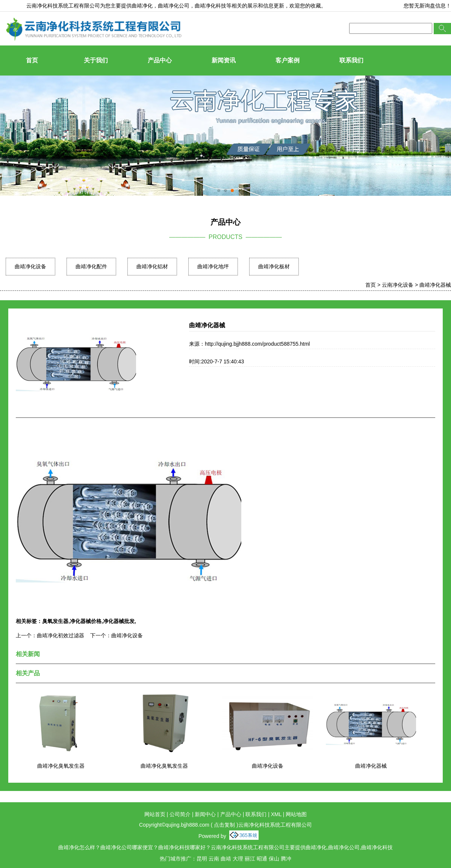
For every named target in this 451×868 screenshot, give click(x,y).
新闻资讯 (224, 60)
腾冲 (286, 859)
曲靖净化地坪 (213, 266)
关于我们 (96, 60)
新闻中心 (205, 814)
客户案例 (288, 60)
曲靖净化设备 (30, 266)
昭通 (262, 859)
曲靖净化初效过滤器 (61, 635)
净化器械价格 (86, 621)
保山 (274, 859)
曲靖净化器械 (435, 285)
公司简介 (180, 814)
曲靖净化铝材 (152, 266)
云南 (214, 859)
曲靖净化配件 (91, 266)
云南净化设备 (398, 285)
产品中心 (160, 60)
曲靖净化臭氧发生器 (61, 766)
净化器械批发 (119, 621)
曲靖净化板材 (274, 266)
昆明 (202, 859)
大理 (238, 859)
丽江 (250, 859)
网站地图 (296, 814)
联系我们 (351, 60)
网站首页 (155, 814)
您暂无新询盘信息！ (427, 6)
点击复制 (224, 825)
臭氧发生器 (55, 621)
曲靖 (226, 859)
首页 (32, 60)
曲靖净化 (142, 6)
